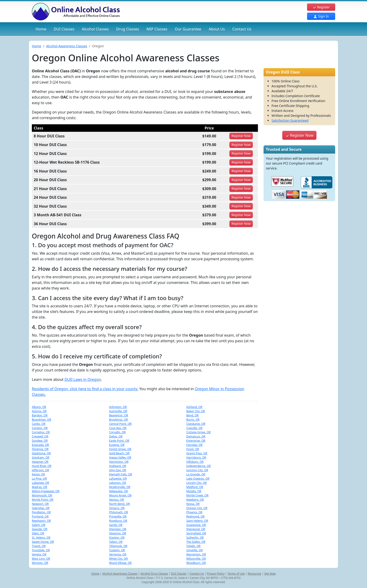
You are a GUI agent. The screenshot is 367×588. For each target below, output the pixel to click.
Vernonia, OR (118, 554)
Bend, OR (193, 415)
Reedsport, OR (41, 521)
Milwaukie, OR (118, 491)
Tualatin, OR (117, 550)
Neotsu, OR (117, 500)
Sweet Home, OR (43, 542)
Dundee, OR (40, 441)
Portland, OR (40, 516)
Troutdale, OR (41, 550)
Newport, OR (40, 504)
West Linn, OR (41, 559)
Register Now (299, 135)
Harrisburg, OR (196, 458)
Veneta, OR (39, 554)
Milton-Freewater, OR (46, 491)
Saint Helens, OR (197, 521)
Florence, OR (40, 449)
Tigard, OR (39, 546)
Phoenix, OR (194, 512)
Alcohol (95, 29)
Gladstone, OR (41, 453)
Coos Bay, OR (118, 428)
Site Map (270, 574)
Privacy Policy (216, 574)
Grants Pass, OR (197, 453)
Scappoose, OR (196, 525)
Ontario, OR (117, 508)
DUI (64, 29)
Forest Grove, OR (120, 449)
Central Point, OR (120, 424)
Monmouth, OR (42, 495)
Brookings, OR (118, 420)
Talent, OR (116, 542)
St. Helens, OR (41, 538)
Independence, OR (198, 466)
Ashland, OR (194, 407)
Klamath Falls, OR (121, 474)
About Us (217, 29)
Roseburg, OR (118, 521)
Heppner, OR (40, 462)
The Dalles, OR (196, 542)
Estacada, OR (40, 445)
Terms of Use (236, 574)
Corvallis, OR (117, 432)
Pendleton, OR (41, 512)
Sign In (321, 16)
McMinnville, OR (120, 487)
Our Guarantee (188, 29)
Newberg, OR (195, 500)
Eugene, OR (117, 445)
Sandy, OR (116, 525)
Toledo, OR (193, 546)
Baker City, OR (196, 411)
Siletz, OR (38, 533)
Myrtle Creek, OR (197, 495)
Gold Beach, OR (119, 453)
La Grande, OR (196, 474)
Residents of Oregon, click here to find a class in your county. (85, 389)
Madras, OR (39, 487)
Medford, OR (195, 487)
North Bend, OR (119, 504)
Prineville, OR (118, 516)
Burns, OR (193, 420)
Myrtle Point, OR (43, 500)
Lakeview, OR (40, 483)
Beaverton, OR (119, 415)
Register (321, 7)
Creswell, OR (40, 436)
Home (41, 29)
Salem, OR (39, 525)
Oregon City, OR (197, 508)
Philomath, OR (119, 512)
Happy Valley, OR (120, 458)
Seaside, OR (40, 529)
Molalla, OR (194, 491)
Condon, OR (40, 428)
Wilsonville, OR (196, 559)
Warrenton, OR (196, 554)
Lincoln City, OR (196, 483)
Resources (255, 574)
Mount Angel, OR (120, 495)
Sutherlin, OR (195, 538)
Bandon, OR (40, 415)
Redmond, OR (195, 516)
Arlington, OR (118, 407)
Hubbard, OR (118, 466)
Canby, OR (39, 424)
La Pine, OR (39, 479)
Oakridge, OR (41, 508)
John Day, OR (118, 470)
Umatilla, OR (195, 550)
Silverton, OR (118, 533)
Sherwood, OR (196, 529)
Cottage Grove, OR (198, 432)
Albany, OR (39, 407)
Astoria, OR (39, 411)
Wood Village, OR (120, 563)
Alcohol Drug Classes (154, 574)
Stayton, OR (117, 538)
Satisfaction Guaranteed (290, 120)
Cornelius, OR (41, 432)
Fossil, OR (193, 449)
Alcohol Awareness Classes (67, 46)
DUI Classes (179, 574)
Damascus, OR (196, 436)
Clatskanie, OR (196, 424)
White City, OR (118, 559)
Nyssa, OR (193, 504)
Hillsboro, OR (195, 462)
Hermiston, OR (119, 462)
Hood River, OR (42, 466)
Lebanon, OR (117, 483)
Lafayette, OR (118, 479)
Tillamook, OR (118, 546)
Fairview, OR (194, 445)
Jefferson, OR (40, 470)
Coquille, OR (194, 428)
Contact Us (242, 29)
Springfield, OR (196, 533)
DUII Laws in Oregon (83, 379)
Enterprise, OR (196, 441)
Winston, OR (40, 563)
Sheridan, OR (118, 529)
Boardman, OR (41, 420)
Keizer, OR (38, 474)
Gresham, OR (41, 458)
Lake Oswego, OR (198, 479)
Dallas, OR (116, 436)
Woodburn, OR (196, 563)
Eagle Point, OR (119, 441)
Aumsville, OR (118, 411)
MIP (157, 29)
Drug (128, 29)
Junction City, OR (197, 470)
